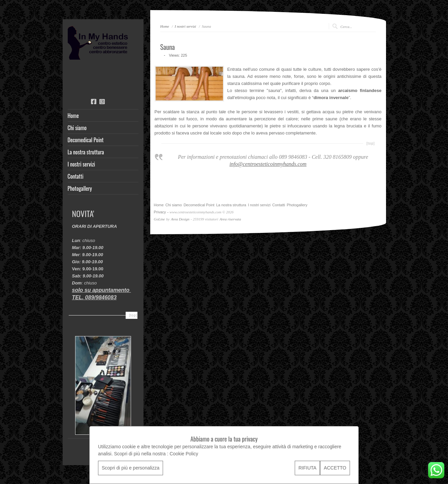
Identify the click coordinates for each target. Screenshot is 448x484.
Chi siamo (77, 128)
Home (73, 116)
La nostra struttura (86, 152)
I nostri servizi (82, 164)
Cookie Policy (184, 454)
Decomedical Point (86, 140)
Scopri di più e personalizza (131, 468)
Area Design (180, 219)
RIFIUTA (307, 468)
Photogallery (80, 188)
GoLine (159, 219)
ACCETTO (335, 468)
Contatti (76, 176)
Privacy (160, 212)
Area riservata (230, 219)
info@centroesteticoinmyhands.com (268, 164)
